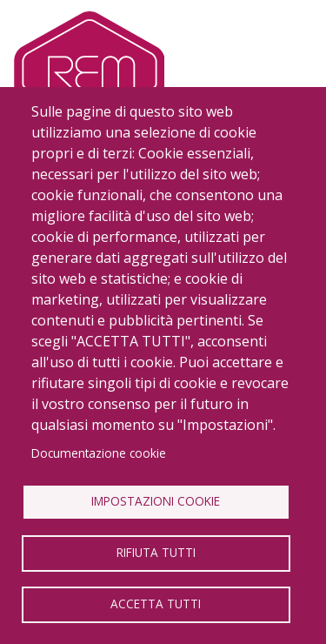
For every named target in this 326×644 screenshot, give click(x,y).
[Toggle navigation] (284, 60)
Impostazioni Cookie (156, 501)
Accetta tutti (156, 604)
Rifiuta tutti (156, 552)
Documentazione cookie (99, 453)
